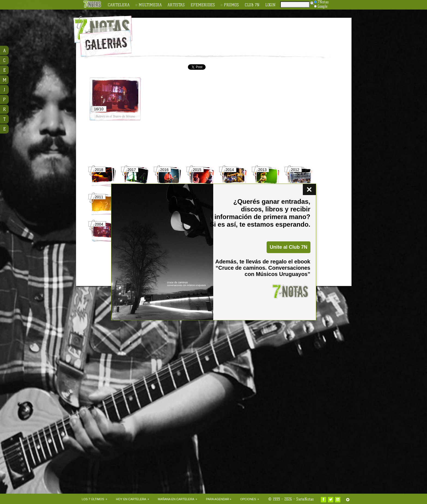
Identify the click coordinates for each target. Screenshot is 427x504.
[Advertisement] (249, 33)
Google (321, 6)
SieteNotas (305, 499)
